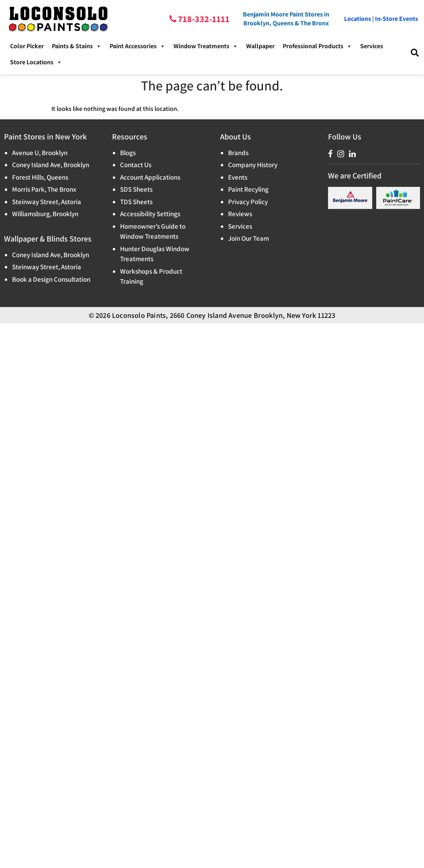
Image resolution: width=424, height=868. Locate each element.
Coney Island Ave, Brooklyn (51, 165)
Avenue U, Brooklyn (40, 153)
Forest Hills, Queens (40, 177)
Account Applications (150, 177)
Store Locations (36, 62)
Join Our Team (249, 238)
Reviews (240, 214)
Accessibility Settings (150, 214)
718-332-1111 (203, 19)
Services (372, 46)
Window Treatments (206, 46)
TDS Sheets (136, 202)
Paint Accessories (138, 46)
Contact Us (136, 165)
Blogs (128, 153)
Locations (358, 19)
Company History (253, 165)
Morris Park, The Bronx (44, 189)
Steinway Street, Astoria (47, 202)
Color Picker (27, 46)
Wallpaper (260, 46)
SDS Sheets (136, 189)
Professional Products (317, 46)
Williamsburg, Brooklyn (45, 214)
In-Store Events (396, 19)
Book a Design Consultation (51, 279)
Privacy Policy (248, 202)
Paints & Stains (77, 46)
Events (238, 177)
